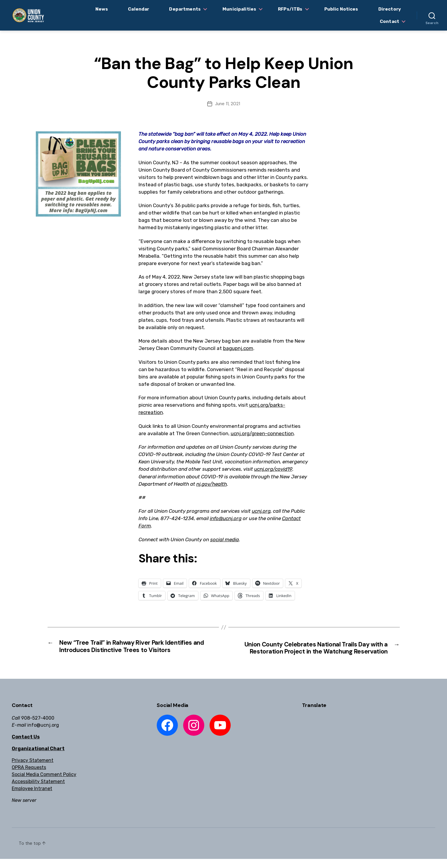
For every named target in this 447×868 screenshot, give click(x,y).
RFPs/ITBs (290, 9)
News (102, 9)
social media (225, 539)
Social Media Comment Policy (44, 784)
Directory (390, 9)
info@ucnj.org (226, 518)
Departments (185, 9)
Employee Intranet (32, 798)
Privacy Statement (33, 769)
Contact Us (26, 746)
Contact (389, 21)
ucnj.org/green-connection (262, 433)
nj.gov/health (212, 484)
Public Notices (341, 9)
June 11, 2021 (228, 104)
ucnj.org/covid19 (273, 469)
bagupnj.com (238, 348)
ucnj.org (261, 511)
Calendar (139, 9)
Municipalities (239, 9)
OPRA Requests (29, 776)
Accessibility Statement (38, 791)
